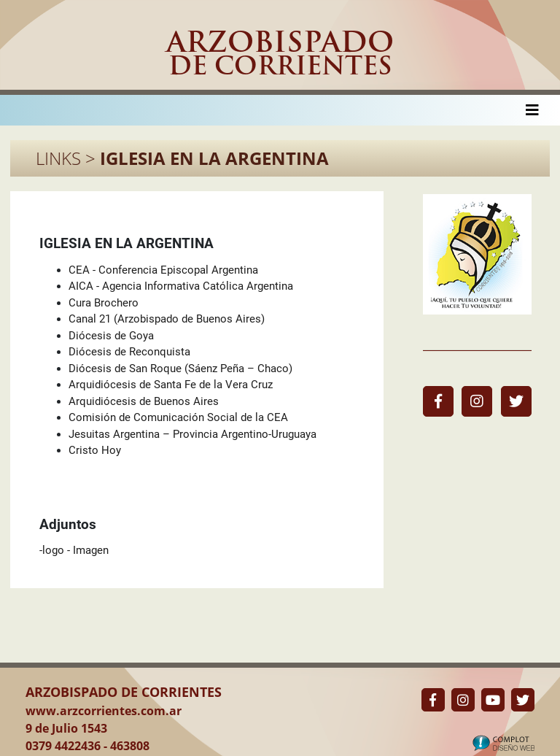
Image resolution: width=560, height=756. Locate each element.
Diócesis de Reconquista (129, 352)
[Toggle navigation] (532, 110)
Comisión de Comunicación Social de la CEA (178, 417)
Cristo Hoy (95, 450)
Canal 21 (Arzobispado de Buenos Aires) (167, 319)
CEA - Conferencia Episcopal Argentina (163, 270)
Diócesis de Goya (111, 336)
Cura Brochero (104, 303)
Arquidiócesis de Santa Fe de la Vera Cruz (171, 385)
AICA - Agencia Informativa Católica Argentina (181, 286)
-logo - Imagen (74, 550)
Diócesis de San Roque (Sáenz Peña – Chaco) (180, 369)
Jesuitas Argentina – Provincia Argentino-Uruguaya (192, 434)
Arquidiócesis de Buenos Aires (144, 401)
